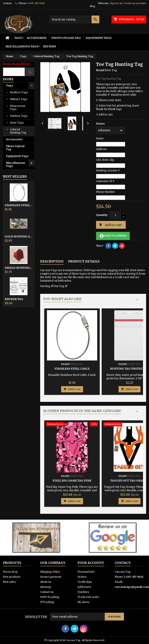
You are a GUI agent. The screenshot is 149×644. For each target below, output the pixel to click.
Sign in (114, 3)
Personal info (86, 572)
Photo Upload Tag (66, 38)
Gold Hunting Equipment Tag (19, 236)
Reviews (50, 46)
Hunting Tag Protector (129, 369)
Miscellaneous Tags (22, 46)
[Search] (74, 19)
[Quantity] (115, 215)
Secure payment (51, 577)
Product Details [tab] (84, 261)
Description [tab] (52, 261)
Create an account (134, 3)
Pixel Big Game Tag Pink (72, 481)
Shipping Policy (50, 572)
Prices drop (10, 572)
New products (12, 577)
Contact (7, 3)
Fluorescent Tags (18, 108)
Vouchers (83, 592)
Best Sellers (15, 176)
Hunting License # (108, 171)
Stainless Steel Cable (19, 205)
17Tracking (47, 602)
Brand (100, 70)
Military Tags (19, 99)
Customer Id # (105, 181)
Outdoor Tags (19, 116)
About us (46, 582)
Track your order (88, 597)
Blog (93, 6)
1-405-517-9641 (36, 3)
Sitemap (46, 587)
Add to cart (110, 225)
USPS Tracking (50, 597)
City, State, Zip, (105, 160)
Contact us (47, 592)
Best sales (9, 582)
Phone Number (106, 192)
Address (101, 149)
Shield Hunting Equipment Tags (19, 268)
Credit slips (85, 582)
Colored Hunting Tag (18, 131)
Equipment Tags (99, 38)
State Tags (17, 123)
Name (100, 138)
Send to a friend (113, 236)
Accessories (37, 38)
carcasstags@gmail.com (132, 587)
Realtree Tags (19, 92)
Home (8, 79)
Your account (91, 563)
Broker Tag (14, 299)
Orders (82, 577)
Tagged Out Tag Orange (129, 481)
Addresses (84, 587)
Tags (18, 38)
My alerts (83, 602)
